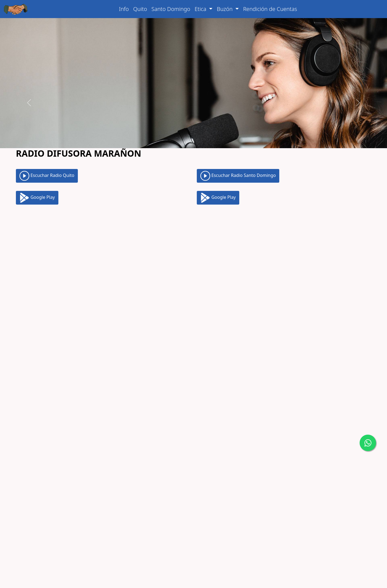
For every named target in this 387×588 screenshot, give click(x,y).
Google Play (37, 173)
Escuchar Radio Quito (47, 151)
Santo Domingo (171, 9)
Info (124, 9)
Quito (140, 9)
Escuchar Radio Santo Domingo (238, 151)
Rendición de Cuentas (270, 9)
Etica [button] (201, 9)
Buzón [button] (225, 9)
